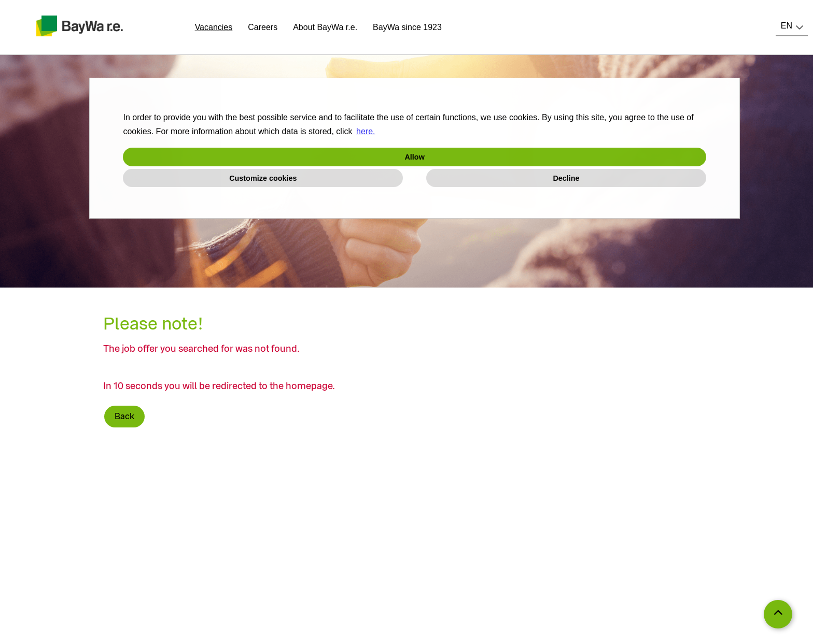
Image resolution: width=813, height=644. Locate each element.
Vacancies (214, 27)
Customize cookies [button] (263, 178)
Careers (263, 27)
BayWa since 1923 (407, 27)
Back (124, 416)
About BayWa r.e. (325, 27)
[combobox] (792, 26)
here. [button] (366, 131)
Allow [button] (414, 157)
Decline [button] (566, 178)
